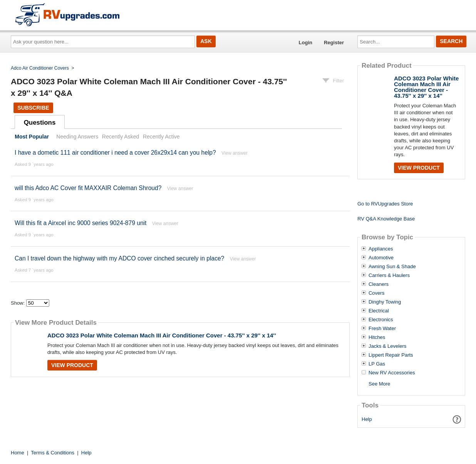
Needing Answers (77, 137)
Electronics (381, 320)
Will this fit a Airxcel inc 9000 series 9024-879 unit (80, 223)
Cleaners (379, 284)
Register (334, 43)
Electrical (379, 311)
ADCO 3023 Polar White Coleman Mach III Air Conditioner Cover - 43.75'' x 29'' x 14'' (162, 335)
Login (306, 43)
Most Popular (32, 137)
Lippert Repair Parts (391, 355)
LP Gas (377, 364)
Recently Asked (121, 137)
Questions (40, 123)
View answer (235, 153)
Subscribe (33, 108)
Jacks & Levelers (387, 346)
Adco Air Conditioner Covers (40, 68)
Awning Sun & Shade (392, 267)
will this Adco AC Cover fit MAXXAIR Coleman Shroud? (88, 188)
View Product (72, 365)
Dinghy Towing (385, 302)
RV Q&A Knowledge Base (386, 219)
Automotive (381, 258)
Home (18, 453)
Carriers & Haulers (389, 275)
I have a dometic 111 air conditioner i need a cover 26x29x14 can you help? (115, 153)
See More (379, 384)
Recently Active (161, 137)
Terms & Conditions (53, 453)
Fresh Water (382, 329)
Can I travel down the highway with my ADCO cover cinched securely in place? (119, 258)
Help (367, 419)
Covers (376, 293)
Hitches (377, 337)
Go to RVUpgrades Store (385, 204)
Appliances (381, 249)
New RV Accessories (392, 373)
